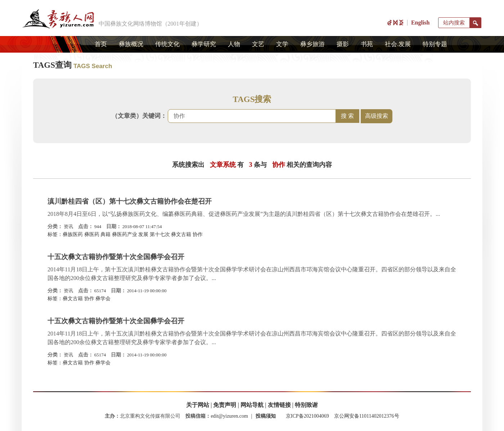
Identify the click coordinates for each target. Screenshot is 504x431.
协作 (198, 234)
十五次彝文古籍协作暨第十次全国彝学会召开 (116, 257)
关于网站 (198, 405)
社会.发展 (398, 44)
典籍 (105, 234)
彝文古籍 (181, 234)
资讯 (68, 226)
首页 (101, 44)
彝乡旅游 (312, 44)
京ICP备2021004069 (307, 416)
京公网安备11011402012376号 (367, 416)
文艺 (258, 44)
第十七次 (160, 234)
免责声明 (225, 405)
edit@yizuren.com (229, 416)
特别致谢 (306, 405)
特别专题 (435, 44)
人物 (234, 44)
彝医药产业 (125, 234)
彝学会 (103, 299)
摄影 (343, 44)
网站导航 (252, 405)
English (420, 23)
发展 (143, 234)
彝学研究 (204, 44)
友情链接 (279, 405)
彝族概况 (131, 44)
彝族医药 (73, 234)
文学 (282, 44)
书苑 (367, 44)
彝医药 (92, 234)
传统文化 (167, 44)
